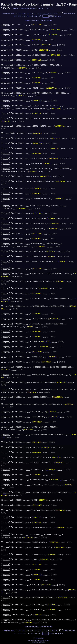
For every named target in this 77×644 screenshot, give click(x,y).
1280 (73, 13)
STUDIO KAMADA (37, 9)
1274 (47, 13)
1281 (16, 16)
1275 (51, 13)
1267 (20, 13)
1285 (32, 16)
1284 (28, 16)
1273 (43, 13)
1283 (24, 16)
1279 (69, 13)
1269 (28, 13)
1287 (39, 16)
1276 (55, 13)
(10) (7, 24)
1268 (24, 13)
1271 (35, 13)
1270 (32, 13)
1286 (35, 16)
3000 (51, 16)
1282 (20, 16)
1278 (65, 13)
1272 (39, 13)
